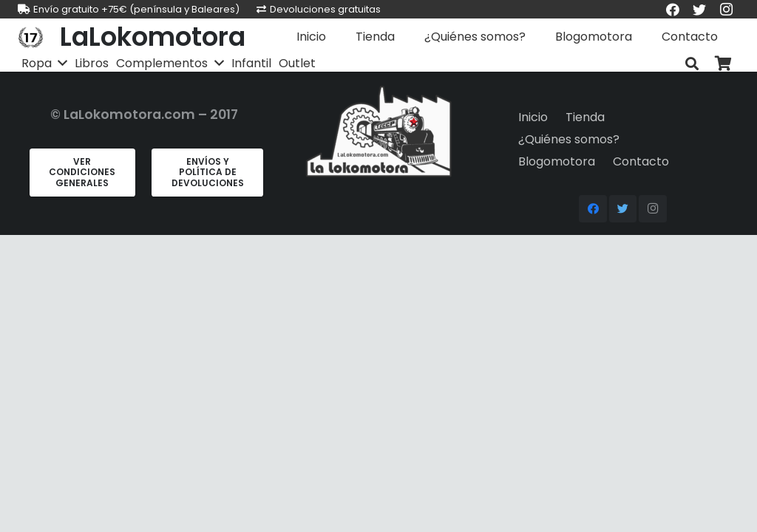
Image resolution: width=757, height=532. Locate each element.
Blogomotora (557, 161)
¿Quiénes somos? (569, 139)
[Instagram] (653, 209)
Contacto (641, 161)
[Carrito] (723, 64)
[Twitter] (623, 209)
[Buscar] (692, 64)
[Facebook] (593, 209)
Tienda (585, 117)
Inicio (533, 117)
